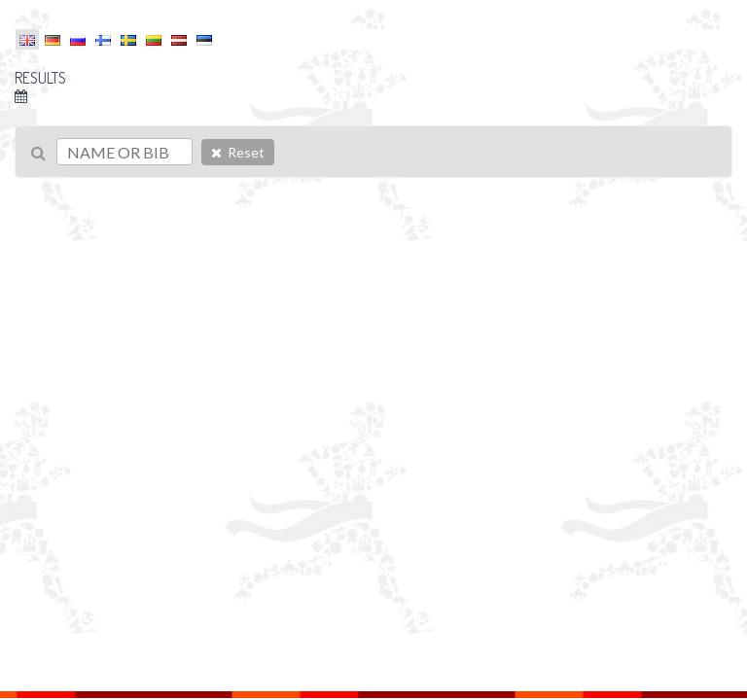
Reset (238, 152)
